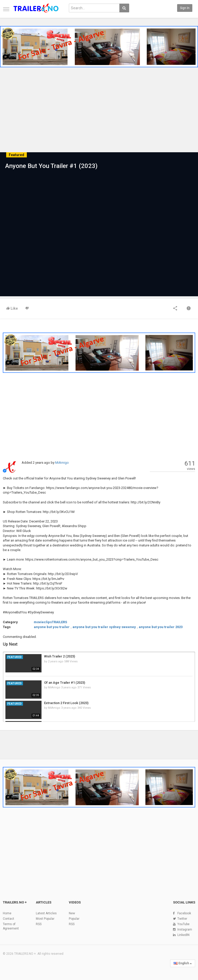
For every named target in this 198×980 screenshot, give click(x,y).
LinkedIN (183, 935)
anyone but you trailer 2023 (161, 627)
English (183, 963)
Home (7, 913)
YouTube (183, 924)
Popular (74, 919)
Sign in (185, 8)
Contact (9, 919)
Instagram (185, 930)
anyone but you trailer (52, 627)
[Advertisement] (99, 113)
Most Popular (45, 919)
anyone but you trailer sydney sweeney (104, 627)
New (72, 913)
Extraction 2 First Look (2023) (66, 703)
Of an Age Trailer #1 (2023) (65, 683)
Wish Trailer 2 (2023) (60, 656)
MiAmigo (62, 463)
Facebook (184, 913)
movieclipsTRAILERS (50, 622)
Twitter (182, 919)
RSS (39, 924)
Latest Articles (46, 913)
